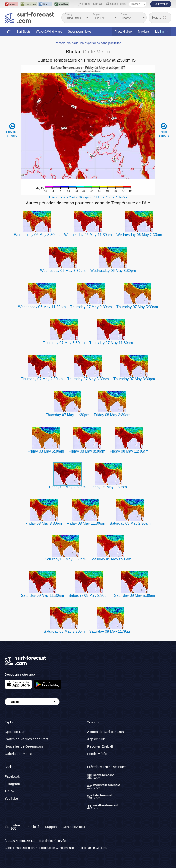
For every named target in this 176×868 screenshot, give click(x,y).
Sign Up (98, 4)
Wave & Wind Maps (49, 31)
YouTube (11, 798)
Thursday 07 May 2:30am (91, 307)
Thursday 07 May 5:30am (137, 307)
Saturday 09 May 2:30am (130, 523)
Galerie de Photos (18, 754)
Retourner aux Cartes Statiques (70, 197)
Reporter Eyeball (100, 746)
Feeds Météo (97, 754)
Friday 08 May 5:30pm (109, 487)
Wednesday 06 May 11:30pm (42, 307)
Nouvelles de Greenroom (24, 746)
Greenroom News (79, 31)
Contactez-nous (74, 827)
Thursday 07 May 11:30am (111, 343)
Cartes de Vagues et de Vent (26, 739)
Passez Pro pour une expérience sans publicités (88, 43)
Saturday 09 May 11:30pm (111, 631)
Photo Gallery (123, 31)
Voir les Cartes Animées (111, 197)
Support (51, 827)
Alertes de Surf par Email (106, 732)
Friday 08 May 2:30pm (67, 487)
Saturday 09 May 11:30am (42, 595)
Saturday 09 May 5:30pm (135, 595)
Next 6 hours (164, 130)
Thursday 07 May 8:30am (64, 343)
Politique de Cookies (93, 848)
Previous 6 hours (12, 130)
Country (68, 14)
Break (124, 14)
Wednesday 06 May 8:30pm (113, 271)
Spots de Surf (15, 732)
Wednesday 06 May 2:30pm (139, 235)
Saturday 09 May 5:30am (65, 559)
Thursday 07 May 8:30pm (134, 379)
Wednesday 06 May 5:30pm (63, 271)
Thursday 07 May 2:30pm (42, 379)
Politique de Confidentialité (57, 848)
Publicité (33, 827)
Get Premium (161, 4)
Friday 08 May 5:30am (46, 451)
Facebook (12, 776)
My (162, 31)
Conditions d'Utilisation (20, 848)
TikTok (10, 791)
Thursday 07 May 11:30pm (67, 415)
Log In (86, 4)
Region (96, 14)
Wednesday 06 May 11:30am (88, 235)
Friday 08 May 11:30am (129, 451)
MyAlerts (144, 31)
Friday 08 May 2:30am (112, 415)
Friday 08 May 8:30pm (44, 523)
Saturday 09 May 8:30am (111, 559)
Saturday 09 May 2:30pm (89, 595)
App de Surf (96, 739)
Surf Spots (23, 31)
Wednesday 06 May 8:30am (37, 235)
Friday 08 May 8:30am (87, 451)
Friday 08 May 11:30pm (86, 523)
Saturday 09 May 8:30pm (64, 631)
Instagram (12, 784)
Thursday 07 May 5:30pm (88, 379)
